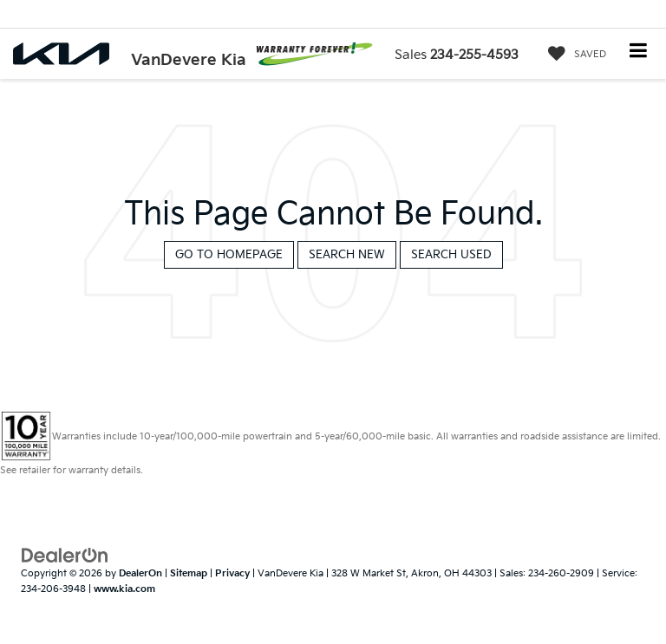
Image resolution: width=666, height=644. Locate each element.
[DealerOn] (65, 555)
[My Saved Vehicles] (573, 55)
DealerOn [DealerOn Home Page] (140, 573)
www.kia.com (124, 589)
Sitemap (189, 573)
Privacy (232, 573)
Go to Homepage (229, 255)
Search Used (451, 255)
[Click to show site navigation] (639, 52)
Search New (347, 255)
